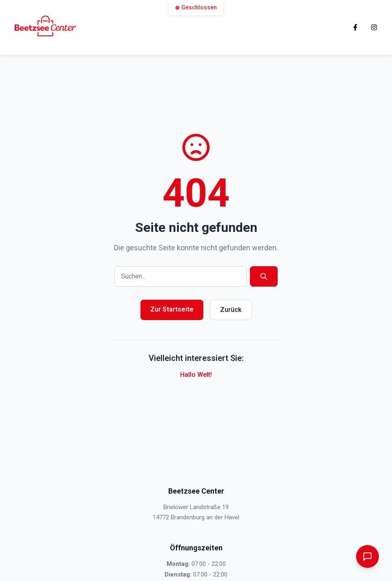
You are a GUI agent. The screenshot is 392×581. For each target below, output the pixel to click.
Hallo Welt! (196, 375)
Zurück (231, 310)
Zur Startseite (172, 309)
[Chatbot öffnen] (367, 557)
